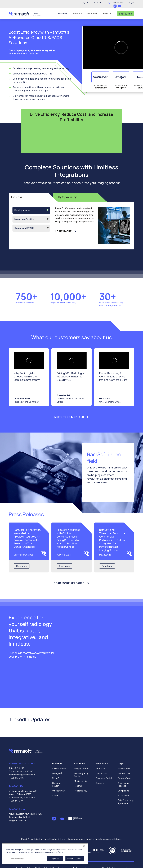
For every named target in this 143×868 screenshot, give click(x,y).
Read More (22, 566)
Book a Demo (126, 14)
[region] (45, 854)
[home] (25, 14)
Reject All (55, 858)
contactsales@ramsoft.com (22, 775)
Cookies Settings (17, 858)
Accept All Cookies (75, 858)
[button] (98, 3)
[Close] (84, 846)
